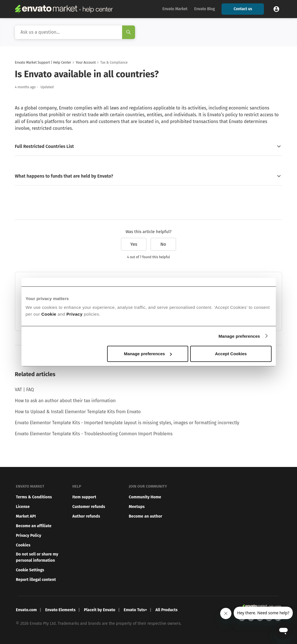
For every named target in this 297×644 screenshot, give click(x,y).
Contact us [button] (243, 9)
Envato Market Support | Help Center (43, 63)
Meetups (137, 507)
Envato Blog (204, 9)
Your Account (86, 63)
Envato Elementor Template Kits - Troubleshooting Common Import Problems (94, 434)
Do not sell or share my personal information (37, 557)
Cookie (49, 314)
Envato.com (26, 610)
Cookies (23, 545)
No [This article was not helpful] (163, 244)
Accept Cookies (231, 354)
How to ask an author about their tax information (65, 401)
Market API (26, 516)
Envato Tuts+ (136, 610)
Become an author (146, 516)
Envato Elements (60, 610)
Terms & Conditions (34, 497)
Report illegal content (36, 580)
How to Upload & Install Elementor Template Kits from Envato (78, 412)
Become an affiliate (34, 526)
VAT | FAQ (24, 390)
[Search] (75, 32)
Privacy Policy (29, 536)
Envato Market (175, 9)
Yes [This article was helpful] (134, 244)
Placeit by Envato (100, 610)
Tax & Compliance (114, 63)
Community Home (145, 497)
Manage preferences (239, 336)
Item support (84, 497)
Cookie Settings (30, 570)
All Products (166, 610)
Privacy (74, 314)
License (23, 507)
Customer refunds (89, 507)
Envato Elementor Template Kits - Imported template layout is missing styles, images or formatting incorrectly (127, 423)
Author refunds (86, 516)
